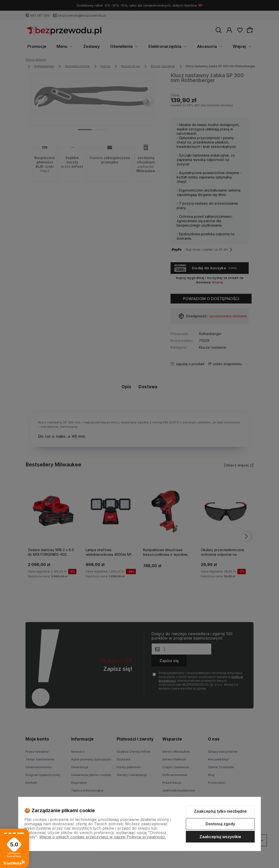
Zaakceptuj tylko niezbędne (220, 811)
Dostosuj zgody (220, 824)
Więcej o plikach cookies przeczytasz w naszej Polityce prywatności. (103, 837)
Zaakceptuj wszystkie (220, 837)
